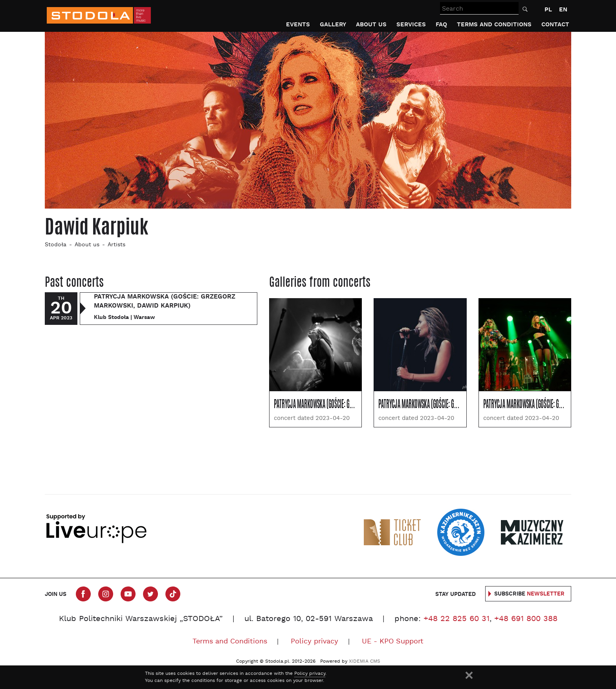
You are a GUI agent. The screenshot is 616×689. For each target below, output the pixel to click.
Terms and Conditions (494, 25)
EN (563, 10)
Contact (555, 25)
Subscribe (529, 594)
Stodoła (56, 245)
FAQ (441, 25)
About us (371, 25)
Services (411, 25)
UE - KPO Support (393, 642)
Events (298, 25)
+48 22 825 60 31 (456, 619)
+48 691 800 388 (526, 619)
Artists (116, 245)
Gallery (333, 25)
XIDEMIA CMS (365, 662)
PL (548, 10)
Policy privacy (314, 642)
